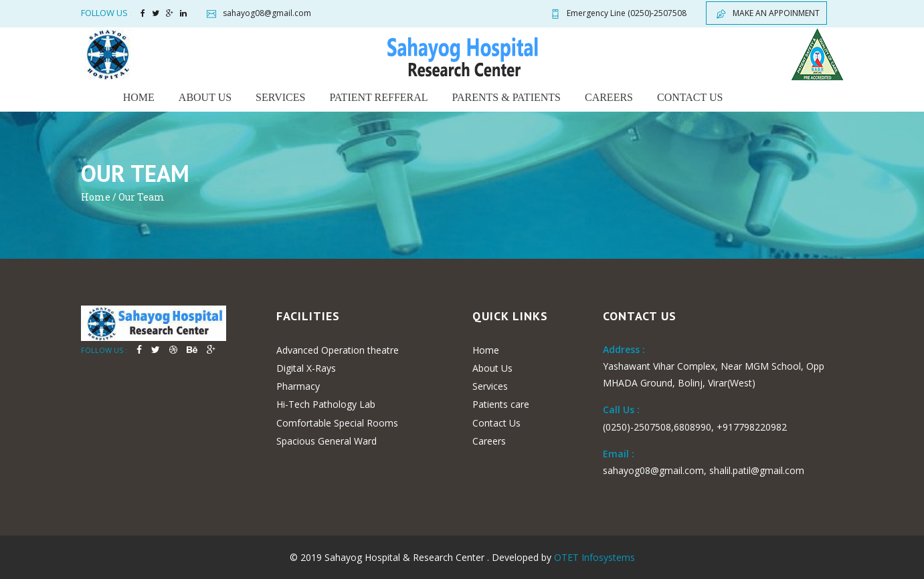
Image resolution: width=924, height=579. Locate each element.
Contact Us (496, 423)
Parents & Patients (506, 97)
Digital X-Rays (306, 368)
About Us (492, 368)
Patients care (501, 404)
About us (205, 97)
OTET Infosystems (594, 557)
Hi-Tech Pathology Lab (326, 404)
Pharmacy (298, 386)
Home (139, 97)
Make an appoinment (766, 13)
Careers (609, 97)
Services (280, 97)
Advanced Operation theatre (338, 350)
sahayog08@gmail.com (257, 13)
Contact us (690, 97)
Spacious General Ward (327, 441)
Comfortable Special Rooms (337, 423)
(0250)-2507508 (617, 13)
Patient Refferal (378, 97)
